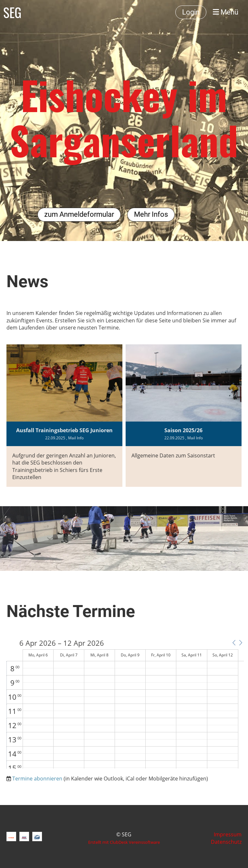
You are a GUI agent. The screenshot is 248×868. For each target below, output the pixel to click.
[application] (125, 704)
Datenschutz (226, 842)
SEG (12, 12)
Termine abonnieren (37, 779)
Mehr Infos (151, 214)
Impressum (228, 834)
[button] (234, 643)
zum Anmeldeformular (79, 214)
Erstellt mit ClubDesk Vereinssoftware (124, 842)
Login (191, 12)
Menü (226, 12)
